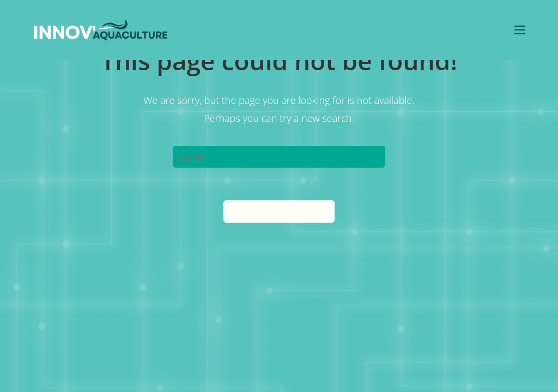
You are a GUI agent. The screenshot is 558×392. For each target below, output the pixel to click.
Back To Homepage (279, 211)
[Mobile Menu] (520, 30)
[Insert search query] (279, 157)
